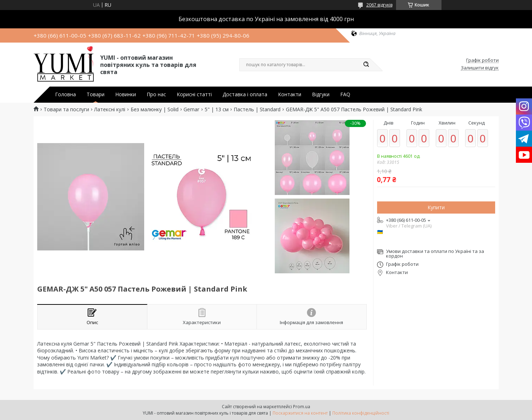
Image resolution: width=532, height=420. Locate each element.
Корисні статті (194, 94)
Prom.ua (302, 407)
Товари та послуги (66, 109)
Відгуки (321, 94)
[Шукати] (366, 65)
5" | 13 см (217, 109)
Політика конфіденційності (361, 413)
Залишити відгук (480, 68)
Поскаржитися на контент (300, 413)
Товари (96, 94)
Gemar (191, 109)
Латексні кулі (110, 109)
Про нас (156, 94)
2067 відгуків (379, 5)
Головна (65, 94)
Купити (436, 207)
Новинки (126, 94)
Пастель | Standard (257, 109)
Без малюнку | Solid (155, 109)
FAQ (345, 94)
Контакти (290, 94)
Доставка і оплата (245, 94)
